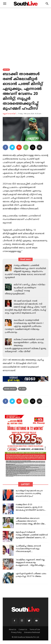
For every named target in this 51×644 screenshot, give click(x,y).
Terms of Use (35, 629)
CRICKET (6, 70)
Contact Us (23, 629)
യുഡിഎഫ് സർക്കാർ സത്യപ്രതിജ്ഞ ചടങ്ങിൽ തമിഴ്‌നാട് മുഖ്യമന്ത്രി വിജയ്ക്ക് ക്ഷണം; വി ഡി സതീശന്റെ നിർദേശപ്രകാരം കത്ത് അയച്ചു (32, 538)
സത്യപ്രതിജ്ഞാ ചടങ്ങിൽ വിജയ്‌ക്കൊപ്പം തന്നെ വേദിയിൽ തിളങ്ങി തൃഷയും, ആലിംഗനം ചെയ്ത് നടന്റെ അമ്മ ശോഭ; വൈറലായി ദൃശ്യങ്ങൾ (25, 272)
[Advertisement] (26, 34)
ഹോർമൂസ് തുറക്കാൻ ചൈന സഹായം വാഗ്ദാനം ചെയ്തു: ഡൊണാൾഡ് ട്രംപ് (29, 494)
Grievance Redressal (32, 632)
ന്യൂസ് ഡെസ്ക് (9, 114)
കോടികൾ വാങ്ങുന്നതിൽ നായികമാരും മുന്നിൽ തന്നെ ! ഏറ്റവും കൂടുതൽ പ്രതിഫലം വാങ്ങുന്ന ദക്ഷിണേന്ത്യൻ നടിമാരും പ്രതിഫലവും (24, 326)
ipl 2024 (22, 389)
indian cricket (10, 389)
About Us (12, 629)
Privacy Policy (16, 632)
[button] (47, 4)
